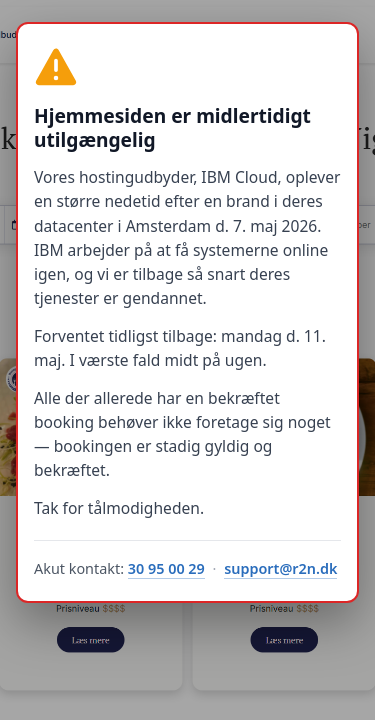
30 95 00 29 (166, 568)
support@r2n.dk (280, 568)
